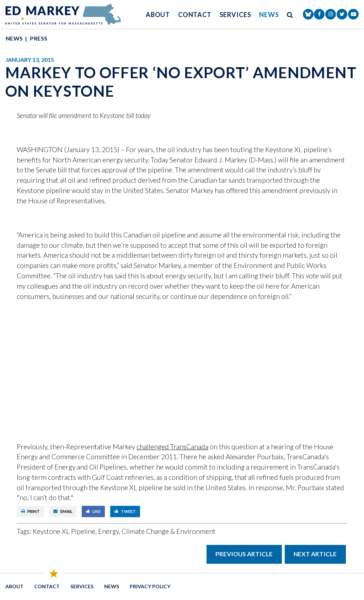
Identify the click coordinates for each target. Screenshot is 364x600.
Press (39, 38)
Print (31, 511)
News (269, 15)
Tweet (125, 511)
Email (63, 511)
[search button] (290, 14)
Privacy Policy (150, 586)
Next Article (315, 554)
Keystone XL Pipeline (64, 531)
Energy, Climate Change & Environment (157, 531)
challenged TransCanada (172, 447)
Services (235, 15)
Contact (195, 15)
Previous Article (244, 554)
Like (93, 511)
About (158, 15)
